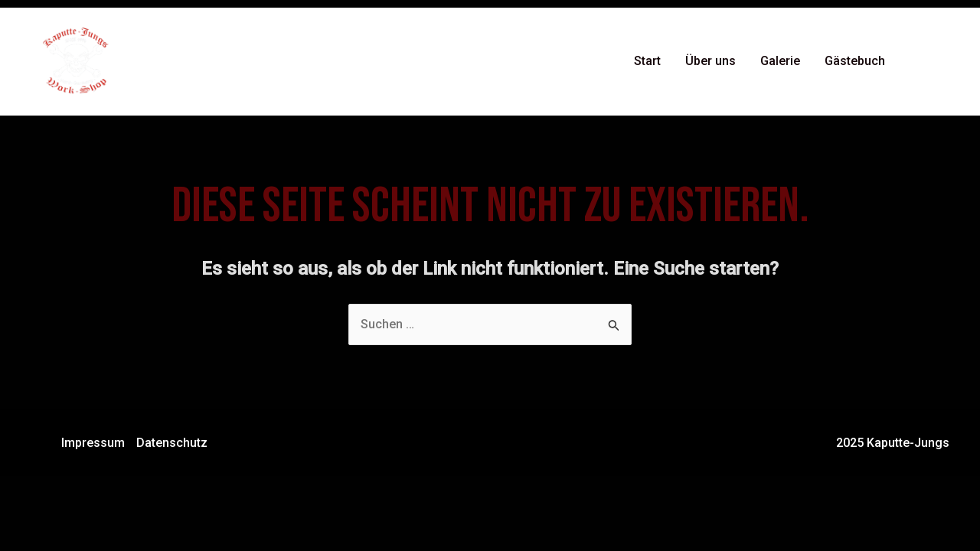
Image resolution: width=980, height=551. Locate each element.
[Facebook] (920, 62)
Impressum (93, 443)
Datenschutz (172, 443)
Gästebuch (855, 61)
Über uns (710, 61)
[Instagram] (942, 62)
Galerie (780, 61)
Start (647, 61)
